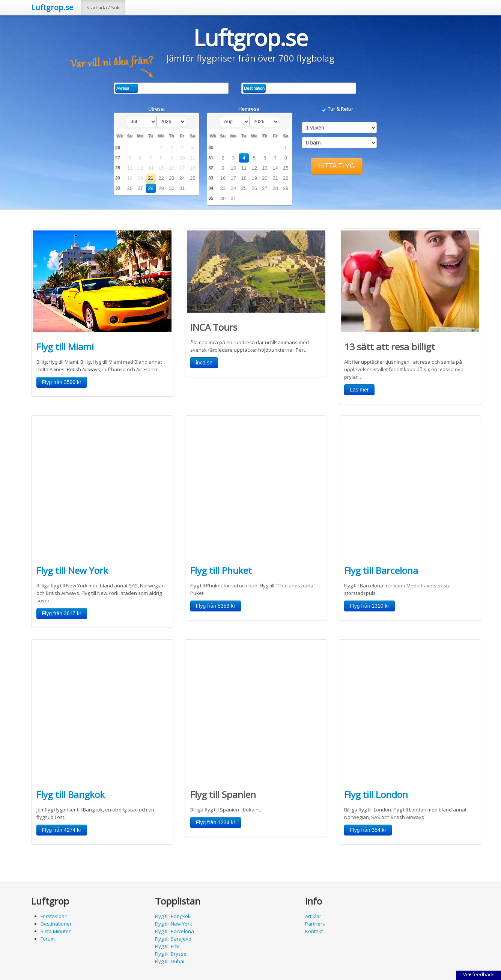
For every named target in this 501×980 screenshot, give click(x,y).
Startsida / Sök (103, 8)
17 (233, 178)
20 (265, 178)
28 (150, 188)
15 (286, 168)
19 (254, 178)
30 (172, 188)
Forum (48, 939)
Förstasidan (54, 916)
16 (223, 178)
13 (265, 168)
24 (182, 178)
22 (161, 178)
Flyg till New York (72, 570)
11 (244, 168)
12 (254, 168)
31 (182, 188)
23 (172, 178)
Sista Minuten (56, 931)
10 (233, 168)
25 (193, 178)
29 (161, 188)
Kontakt (314, 931)
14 (275, 168)
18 (244, 178)
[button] (337, 166)
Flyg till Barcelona (381, 570)
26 (130, 188)
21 (150, 178)
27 (140, 188)
